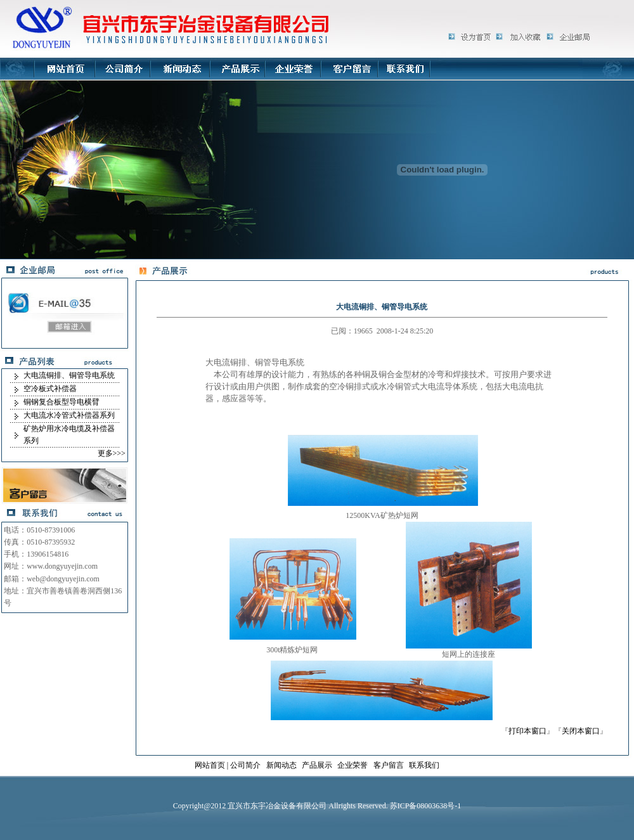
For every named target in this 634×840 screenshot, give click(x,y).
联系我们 (424, 765)
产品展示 (317, 765)
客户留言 (389, 765)
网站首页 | (212, 765)
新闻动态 (281, 765)
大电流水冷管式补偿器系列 (69, 415)
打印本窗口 (527, 731)
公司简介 (245, 765)
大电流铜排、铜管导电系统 (69, 375)
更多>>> (112, 453)
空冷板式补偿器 (50, 389)
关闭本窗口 (581, 731)
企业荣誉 (353, 765)
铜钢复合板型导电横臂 (61, 402)
